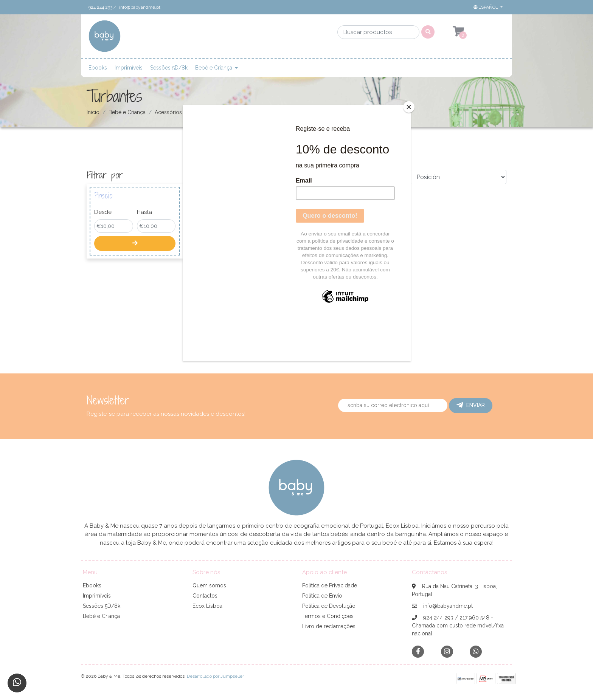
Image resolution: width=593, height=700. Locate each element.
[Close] (409, 107)
